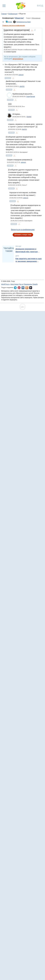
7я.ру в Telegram (15, 288)
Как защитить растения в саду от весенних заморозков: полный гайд (29, 261)
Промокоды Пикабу (31, 284)
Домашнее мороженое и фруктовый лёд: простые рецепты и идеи (27, 252)
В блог (10, 22)
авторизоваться (18, 59)
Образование (36, 18)
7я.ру (31, 288)
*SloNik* (29, 117)
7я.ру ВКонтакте (23, 288)
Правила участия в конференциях (14, 25)
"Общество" (19, 18)
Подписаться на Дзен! (23, 22)
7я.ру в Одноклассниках (27, 288)
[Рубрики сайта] (4, 6)
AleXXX (22, 86)
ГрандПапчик (31, 97)
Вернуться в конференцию (23, 230)
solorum (21, 75)
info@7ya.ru (5, 284)
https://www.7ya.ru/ (17, 284)
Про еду (18, 246)
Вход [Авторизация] (40, 5)
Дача (17, 256)
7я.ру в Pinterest (19, 288)
